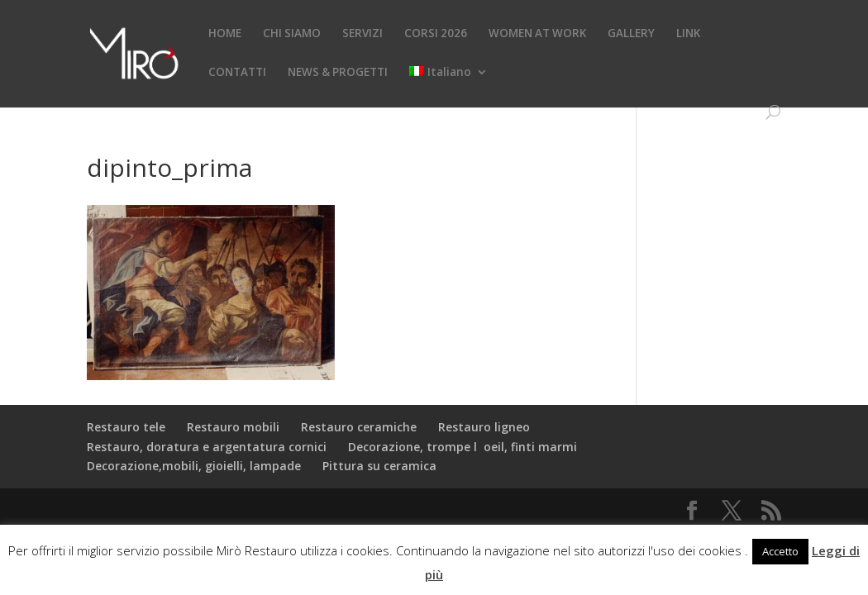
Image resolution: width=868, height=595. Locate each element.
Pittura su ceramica (379, 466)
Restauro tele (126, 427)
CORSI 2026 (436, 34)
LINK (688, 34)
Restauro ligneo (484, 427)
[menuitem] (448, 86)
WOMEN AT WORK (537, 34)
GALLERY (631, 34)
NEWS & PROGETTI (338, 73)
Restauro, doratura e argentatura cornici (207, 447)
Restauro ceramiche (359, 427)
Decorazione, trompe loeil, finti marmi (463, 447)
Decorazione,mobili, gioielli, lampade (194, 466)
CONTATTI (237, 73)
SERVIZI (362, 34)
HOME (225, 34)
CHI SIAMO (292, 34)
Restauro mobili (233, 427)
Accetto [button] (780, 551)
